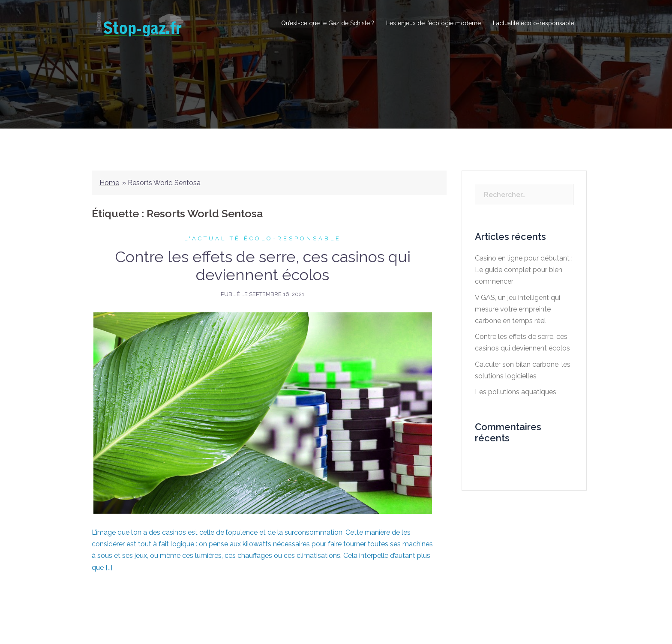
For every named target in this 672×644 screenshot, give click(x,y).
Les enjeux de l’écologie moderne (433, 23)
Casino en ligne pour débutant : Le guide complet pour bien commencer (524, 270)
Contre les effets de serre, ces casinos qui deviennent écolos (263, 266)
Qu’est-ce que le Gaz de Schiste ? (328, 23)
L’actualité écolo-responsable (534, 23)
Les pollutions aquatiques (516, 392)
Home (109, 183)
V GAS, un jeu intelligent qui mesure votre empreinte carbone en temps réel (517, 309)
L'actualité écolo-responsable (263, 238)
